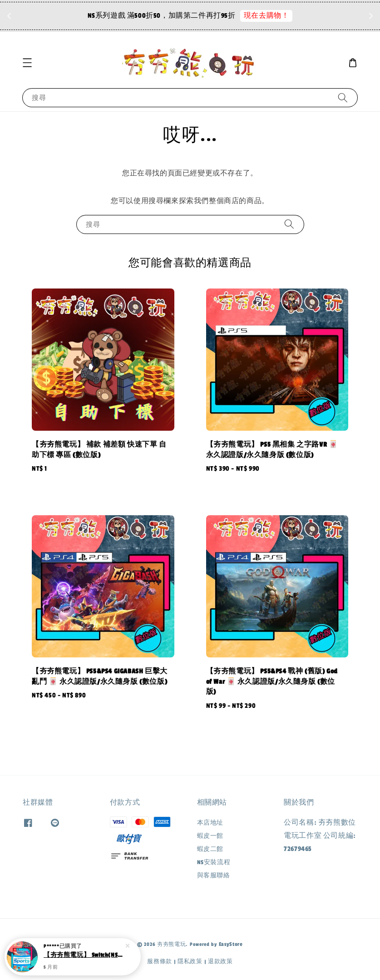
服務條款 (160, 961)
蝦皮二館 (210, 849)
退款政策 (220, 961)
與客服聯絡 (214, 876)
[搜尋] (343, 97)
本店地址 (210, 823)
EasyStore (231, 944)
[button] (27, 63)
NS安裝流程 (214, 862)
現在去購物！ (266, 16)
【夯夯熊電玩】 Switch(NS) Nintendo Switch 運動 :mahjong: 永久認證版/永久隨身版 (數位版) (84, 955)
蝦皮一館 (210, 836)
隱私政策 (190, 961)
